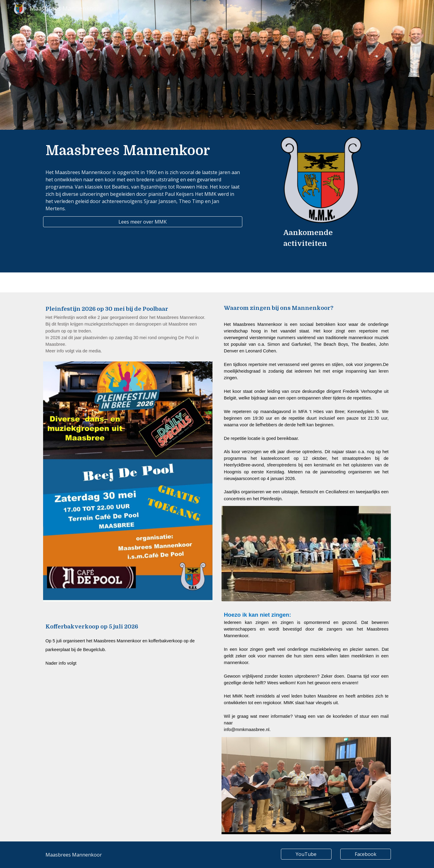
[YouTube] (306, 854)
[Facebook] (366, 854)
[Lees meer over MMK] (143, 222)
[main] (143, 151)
